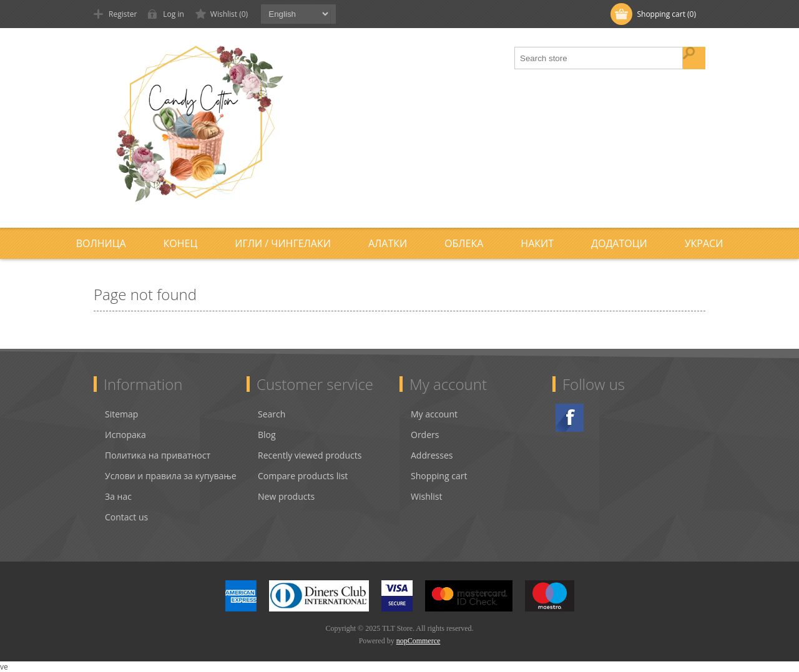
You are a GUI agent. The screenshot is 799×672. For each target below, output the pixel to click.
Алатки (388, 243)
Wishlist (426, 496)
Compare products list (303, 476)
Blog (267, 435)
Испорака (125, 435)
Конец (181, 243)
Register (123, 14)
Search (272, 414)
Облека (464, 243)
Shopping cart (439, 476)
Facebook (570, 418)
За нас (118, 496)
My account (434, 414)
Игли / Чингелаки (283, 243)
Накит (537, 243)
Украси (704, 243)
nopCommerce (419, 641)
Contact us (126, 517)
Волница (101, 243)
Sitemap (121, 414)
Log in (174, 14)
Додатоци (619, 243)
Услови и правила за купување (171, 476)
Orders (425, 435)
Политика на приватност (158, 455)
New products (286, 496)
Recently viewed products (310, 455)
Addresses (432, 455)
